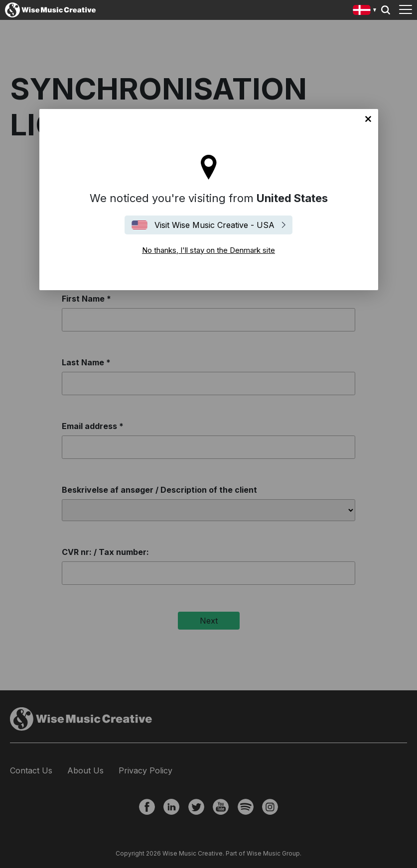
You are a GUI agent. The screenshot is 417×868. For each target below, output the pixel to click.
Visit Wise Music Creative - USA (214, 225)
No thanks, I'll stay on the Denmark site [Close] (368, 119)
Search (386, 10)
